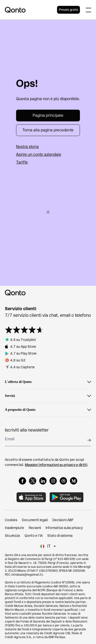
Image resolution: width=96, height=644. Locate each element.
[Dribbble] (63, 481)
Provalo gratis (68, 10)
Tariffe (22, 162)
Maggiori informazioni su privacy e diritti (56, 465)
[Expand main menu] (88, 10)
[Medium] (74, 481)
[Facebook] (22, 481)
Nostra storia (27, 147)
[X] (33, 481)
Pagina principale (48, 115)
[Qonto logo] (31, 10)
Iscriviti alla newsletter (27, 430)
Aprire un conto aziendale (39, 154)
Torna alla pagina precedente (48, 130)
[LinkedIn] (43, 481)
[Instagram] (53, 481)
